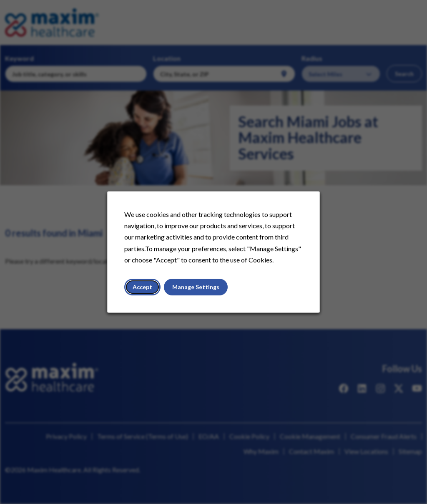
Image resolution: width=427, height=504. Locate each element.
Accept (142, 287)
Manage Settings (196, 287)
